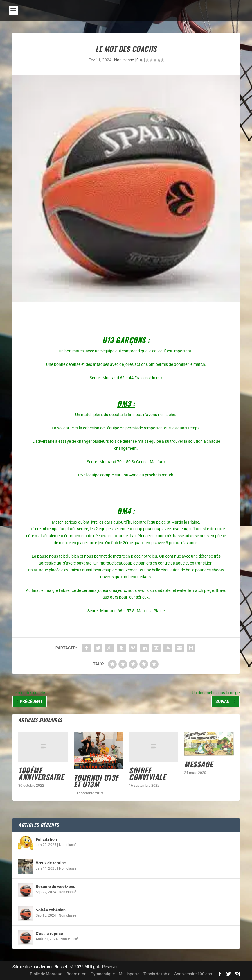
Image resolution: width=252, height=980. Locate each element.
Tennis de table (157, 974)
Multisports (129, 974)
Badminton (76, 974)
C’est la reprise (49, 934)
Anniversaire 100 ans (193, 974)
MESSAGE (198, 764)
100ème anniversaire (41, 773)
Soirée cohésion (51, 910)
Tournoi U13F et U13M (96, 781)
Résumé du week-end (56, 886)
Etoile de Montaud (46, 974)
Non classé (124, 60)
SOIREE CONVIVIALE (147, 773)
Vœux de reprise (51, 863)
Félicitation (46, 839)
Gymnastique (103, 974)
